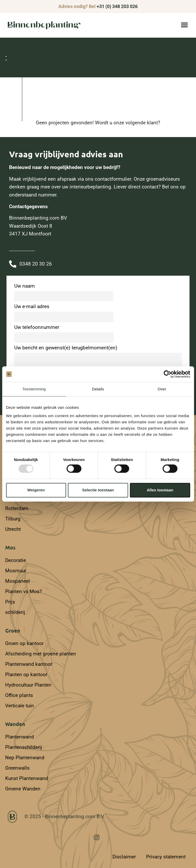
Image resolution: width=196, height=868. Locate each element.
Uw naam (64, 291)
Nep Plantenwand (25, 758)
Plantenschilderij (24, 747)
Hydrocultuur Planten (28, 685)
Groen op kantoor (24, 643)
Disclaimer (124, 857)
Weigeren (36, 490)
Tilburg (13, 519)
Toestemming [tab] (34, 389)
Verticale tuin (20, 706)
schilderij (15, 612)
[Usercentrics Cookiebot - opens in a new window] (167, 374)
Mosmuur (16, 571)
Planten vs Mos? (23, 591)
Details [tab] (98, 389)
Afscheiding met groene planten (41, 654)
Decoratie (16, 560)
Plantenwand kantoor (29, 664)
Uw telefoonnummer (64, 332)
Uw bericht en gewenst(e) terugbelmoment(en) (98, 364)
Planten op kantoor (26, 674)
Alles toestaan (160, 490)
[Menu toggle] (184, 25)
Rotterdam (17, 508)
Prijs (10, 602)
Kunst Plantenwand (27, 778)
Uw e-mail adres (64, 312)
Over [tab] (162, 389)
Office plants (19, 695)
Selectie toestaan (98, 490)
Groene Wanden (23, 789)
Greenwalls (17, 768)
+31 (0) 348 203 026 (117, 6)
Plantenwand (20, 737)
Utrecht (13, 529)
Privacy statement (166, 857)
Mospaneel (18, 581)
